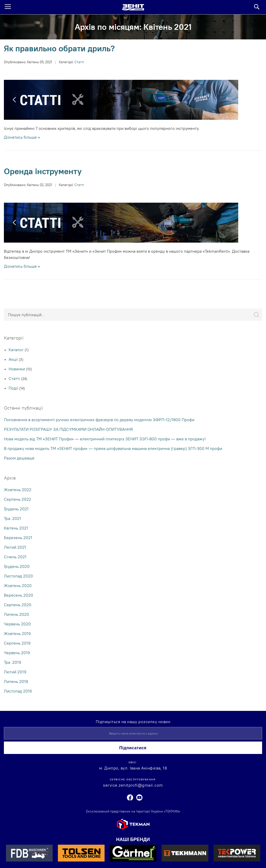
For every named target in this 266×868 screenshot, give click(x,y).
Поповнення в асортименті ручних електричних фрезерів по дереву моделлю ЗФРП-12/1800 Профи (99, 420)
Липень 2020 (16, 614)
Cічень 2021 (15, 557)
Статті (79, 62)
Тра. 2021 (12, 518)
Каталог (17, 350)
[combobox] (133, 315)
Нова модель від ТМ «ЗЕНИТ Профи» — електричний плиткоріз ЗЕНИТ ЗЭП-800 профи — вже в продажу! (105, 439)
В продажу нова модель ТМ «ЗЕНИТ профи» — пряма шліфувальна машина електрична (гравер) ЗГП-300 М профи (113, 448)
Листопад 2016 (18, 691)
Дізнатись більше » (22, 137)
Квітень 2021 (16, 528)
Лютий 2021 (15, 547)
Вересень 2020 (19, 595)
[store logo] (133, 7)
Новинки (17, 369)
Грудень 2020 (17, 566)
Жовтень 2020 (18, 585)
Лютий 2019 (15, 672)
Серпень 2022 (18, 499)
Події (14, 388)
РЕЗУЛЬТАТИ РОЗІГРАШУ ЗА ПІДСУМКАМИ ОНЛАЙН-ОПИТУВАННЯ (68, 429)
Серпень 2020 (18, 605)
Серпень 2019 (17, 643)
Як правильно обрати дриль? (59, 48)
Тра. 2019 (13, 662)
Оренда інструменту (43, 171)
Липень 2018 (16, 681)
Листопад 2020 (18, 576)
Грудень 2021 (16, 509)
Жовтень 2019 (17, 633)
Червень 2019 (17, 653)
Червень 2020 (17, 624)
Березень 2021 (18, 538)
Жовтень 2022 (18, 490)
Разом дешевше (19, 458)
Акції (14, 359)
